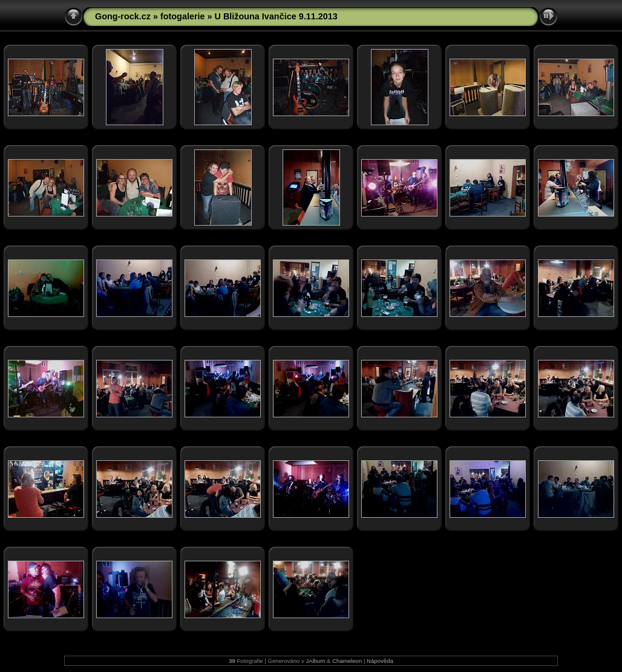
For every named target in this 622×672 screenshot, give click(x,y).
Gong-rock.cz (123, 16)
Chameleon (347, 661)
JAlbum (315, 661)
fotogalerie (183, 16)
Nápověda (380, 661)
